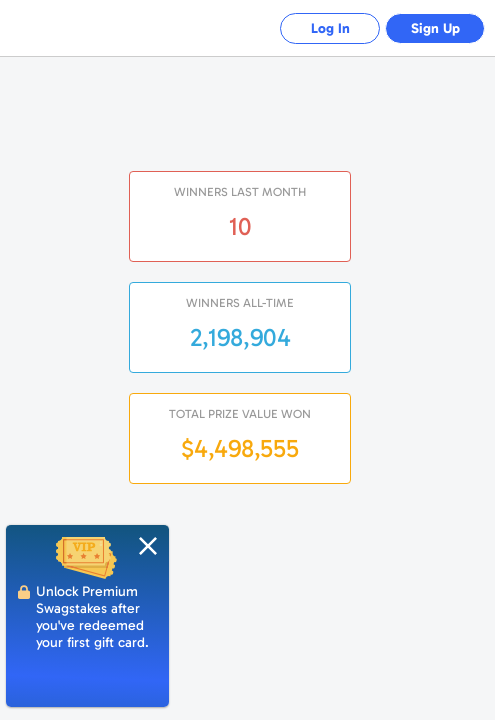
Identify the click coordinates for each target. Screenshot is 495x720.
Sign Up (435, 28)
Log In (330, 28)
